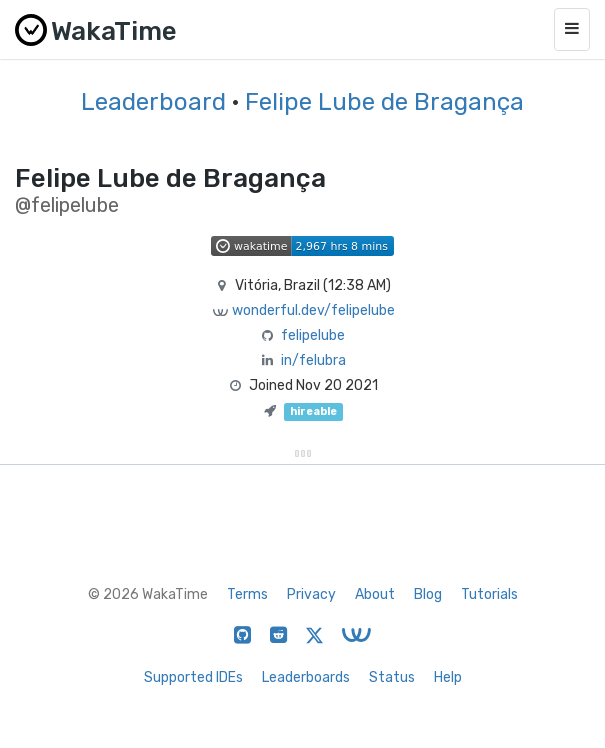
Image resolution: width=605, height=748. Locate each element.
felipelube (313, 335)
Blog (428, 594)
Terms (247, 594)
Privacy (311, 594)
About (375, 594)
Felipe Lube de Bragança (384, 102)
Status (392, 677)
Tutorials (489, 594)
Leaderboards (306, 677)
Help (448, 677)
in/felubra (313, 360)
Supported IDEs (193, 677)
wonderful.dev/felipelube (313, 310)
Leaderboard (153, 102)
